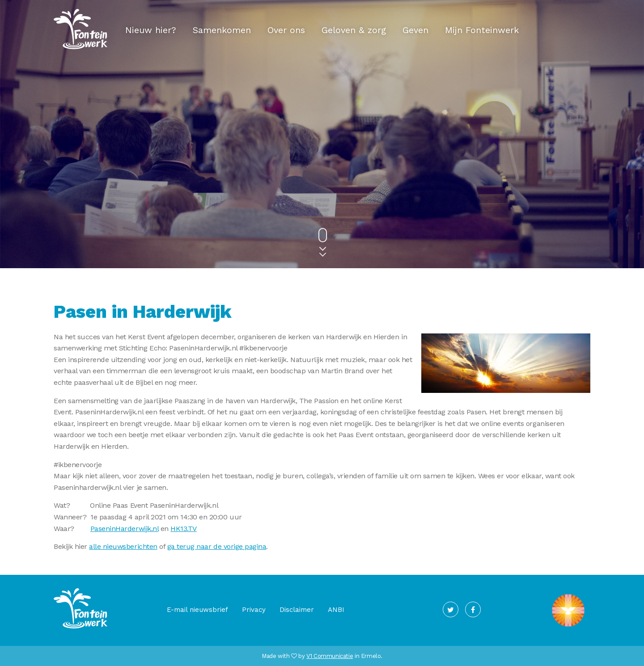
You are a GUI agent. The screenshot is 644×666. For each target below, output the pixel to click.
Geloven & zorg (354, 30)
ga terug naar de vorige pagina (217, 546)
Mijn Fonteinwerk (482, 30)
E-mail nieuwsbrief (197, 610)
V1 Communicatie (330, 656)
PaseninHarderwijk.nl (124, 529)
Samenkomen (222, 30)
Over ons (286, 30)
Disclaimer (297, 610)
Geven (415, 30)
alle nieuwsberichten (123, 546)
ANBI (336, 610)
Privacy (254, 610)
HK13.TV (184, 529)
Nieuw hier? (151, 30)
